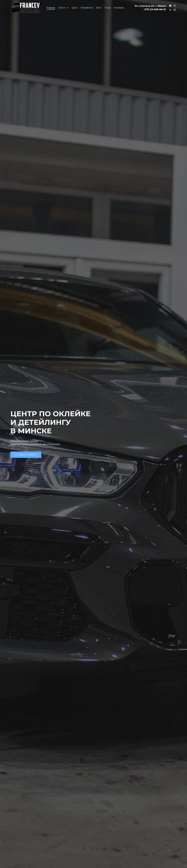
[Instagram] (175, 10)
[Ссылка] (25, 8)
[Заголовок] (170, 6)
